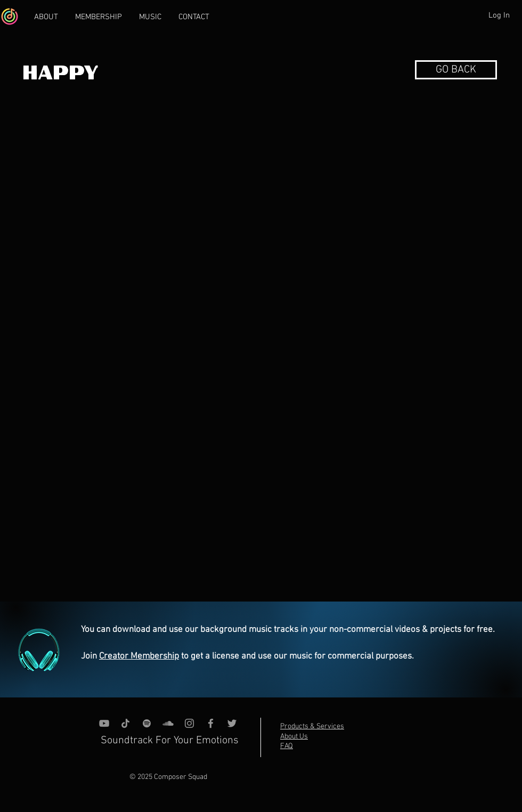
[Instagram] (189, 723)
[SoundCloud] (168, 723)
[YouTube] (104, 723)
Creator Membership (139, 656)
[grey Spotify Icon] (147, 723)
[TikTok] (125, 723)
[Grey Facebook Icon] (211, 723)
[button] (456, 70)
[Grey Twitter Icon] (232, 723)
